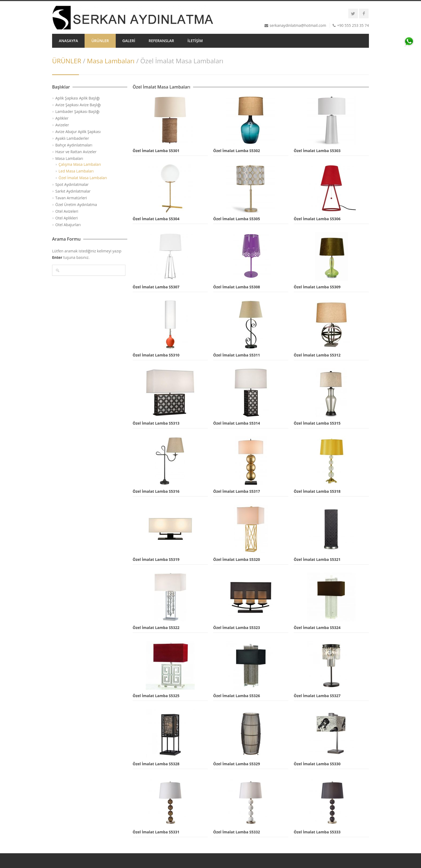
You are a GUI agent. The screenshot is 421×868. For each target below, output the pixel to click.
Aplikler (62, 118)
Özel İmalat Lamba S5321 (317, 559)
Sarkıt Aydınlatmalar (73, 191)
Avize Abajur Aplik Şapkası (78, 132)
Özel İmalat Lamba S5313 (156, 423)
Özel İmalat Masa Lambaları (83, 178)
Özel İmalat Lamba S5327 (317, 696)
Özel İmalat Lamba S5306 (317, 219)
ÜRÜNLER (100, 41)
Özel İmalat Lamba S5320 (237, 559)
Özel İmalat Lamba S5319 (156, 559)
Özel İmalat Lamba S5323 (237, 628)
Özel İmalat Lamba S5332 (237, 832)
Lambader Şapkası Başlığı (77, 111)
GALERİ (129, 41)
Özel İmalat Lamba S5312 (317, 355)
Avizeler (62, 125)
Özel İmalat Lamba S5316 (156, 491)
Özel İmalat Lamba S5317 (237, 491)
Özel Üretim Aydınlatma (76, 205)
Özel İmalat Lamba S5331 (156, 832)
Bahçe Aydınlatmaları (74, 145)
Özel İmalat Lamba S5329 (237, 764)
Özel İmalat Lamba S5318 (317, 491)
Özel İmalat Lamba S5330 (317, 764)
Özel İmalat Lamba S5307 (156, 287)
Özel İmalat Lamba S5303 (317, 151)
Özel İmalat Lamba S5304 (156, 219)
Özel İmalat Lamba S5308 (237, 287)
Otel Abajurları (68, 225)
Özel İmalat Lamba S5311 (237, 355)
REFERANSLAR (161, 41)
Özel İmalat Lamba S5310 (156, 355)
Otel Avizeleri (67, 211)
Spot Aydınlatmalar (72, 184)
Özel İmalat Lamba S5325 (156, 696)
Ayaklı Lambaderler (72, 138)
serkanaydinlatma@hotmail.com (298, 25)
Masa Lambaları (111, 61)
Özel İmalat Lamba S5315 (317, 423)
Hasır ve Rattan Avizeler (76, 152)
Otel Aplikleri (66, 218)
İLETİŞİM (195, 41)
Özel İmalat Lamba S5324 (317, 628)
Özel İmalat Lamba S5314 (237, 423)
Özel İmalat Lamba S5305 (237, 219)
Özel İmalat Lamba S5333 (317, 832)
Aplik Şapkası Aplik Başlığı (78, 98)
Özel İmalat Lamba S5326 (237, 696)
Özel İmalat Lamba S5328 (156, 764)
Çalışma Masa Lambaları (80, 164)
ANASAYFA (68, 41)
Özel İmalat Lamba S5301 (156, 151)
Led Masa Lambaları (76, 171)
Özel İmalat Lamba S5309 (317, 287)
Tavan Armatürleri (71, 198)
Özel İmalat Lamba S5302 (237, 151)
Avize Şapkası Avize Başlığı (78, 105)
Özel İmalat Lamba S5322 (156, 628)
